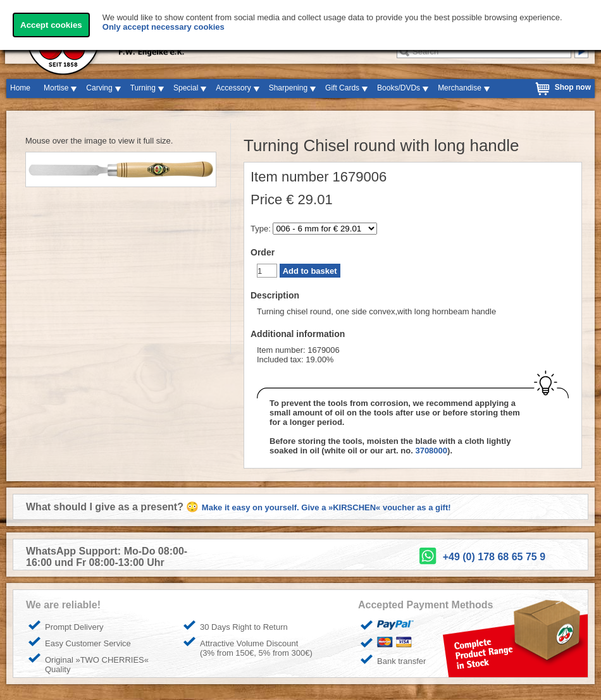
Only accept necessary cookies (164, 27)
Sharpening (288, 88)
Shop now (573, 87)
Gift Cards (342, 88)
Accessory (233, 88)
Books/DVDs (399, 88)
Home (20, 88)
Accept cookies (51, 25)
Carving (99, 88)
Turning (143, 88)
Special (186, 88)
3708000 (431, 451)
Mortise (56, 88)
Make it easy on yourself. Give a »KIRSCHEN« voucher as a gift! (326, 507)
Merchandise (460, 88)
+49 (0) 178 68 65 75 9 (494, 557)
